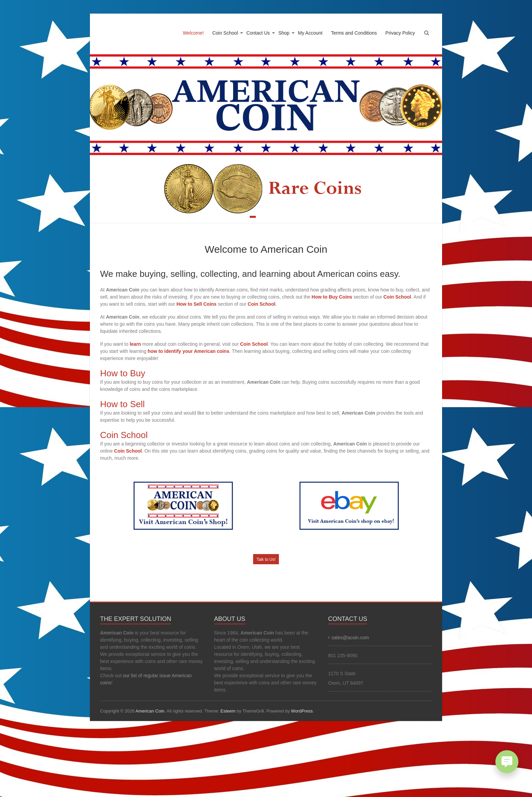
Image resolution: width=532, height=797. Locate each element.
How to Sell (122, 404)
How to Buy (123, 373)
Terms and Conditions (354, 33)
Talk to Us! (266, 559)
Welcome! (193, 33)
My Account (310, 33)
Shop (284, 33)
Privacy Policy (400, 33)
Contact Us (258, 33)
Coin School (225, 33)
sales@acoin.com (350, 638)
